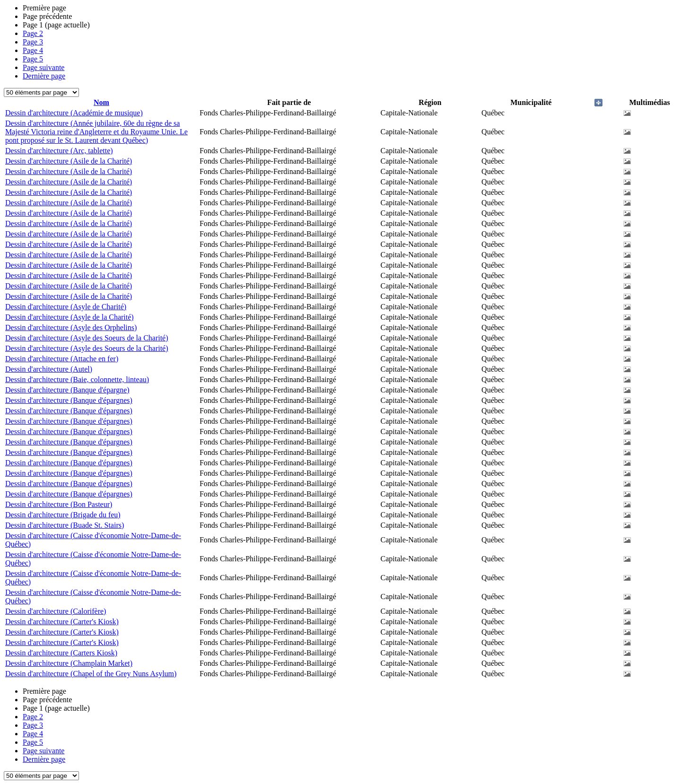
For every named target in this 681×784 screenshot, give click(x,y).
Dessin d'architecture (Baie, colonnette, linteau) (77, 379)
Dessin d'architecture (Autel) (49, 369)
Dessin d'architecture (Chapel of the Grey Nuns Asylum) (91, 674)
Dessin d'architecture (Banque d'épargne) (67, 390)
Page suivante (44, 67)
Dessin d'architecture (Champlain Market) (69, 663)
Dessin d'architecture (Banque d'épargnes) (69, 400)
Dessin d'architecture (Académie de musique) (74, 113)
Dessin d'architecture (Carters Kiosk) (61, 653)
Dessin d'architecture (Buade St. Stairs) (65, 525)
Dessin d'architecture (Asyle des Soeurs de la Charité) (87, 338)
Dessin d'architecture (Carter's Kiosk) (62, 622)
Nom (101, 102)
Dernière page (44, 76)
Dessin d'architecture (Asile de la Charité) (69, 161)
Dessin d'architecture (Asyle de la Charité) (70, 317)
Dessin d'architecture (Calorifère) (56, 611)
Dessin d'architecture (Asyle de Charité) (66, 307)
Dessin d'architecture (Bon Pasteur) (59, 504)
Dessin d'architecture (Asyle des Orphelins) (71, 327)
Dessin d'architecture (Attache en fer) (62, 359)
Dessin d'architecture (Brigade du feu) (63, 515)
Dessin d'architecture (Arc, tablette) (59, 151)
